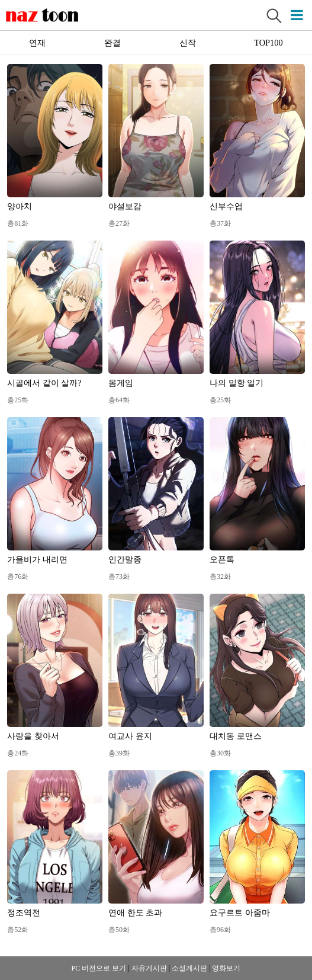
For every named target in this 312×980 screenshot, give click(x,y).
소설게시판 (189, 968)
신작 (188, 43)
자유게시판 (149, 968)
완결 (112, 43)
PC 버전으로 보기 (99, 968)
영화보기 (226, 968)
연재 (37, 43)
